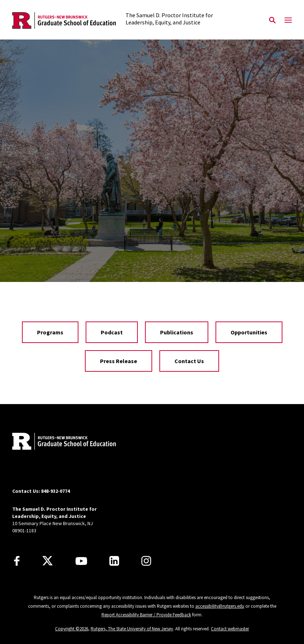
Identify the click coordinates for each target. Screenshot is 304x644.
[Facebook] (17, 561)
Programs (50, 332)
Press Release (119, 361)
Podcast (112, 332)
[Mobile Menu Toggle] (288, 20)
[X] (47, 561)
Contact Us (189, 361)
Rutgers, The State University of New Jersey (132, 629)
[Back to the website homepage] (64, 21)
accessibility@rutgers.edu (220, 606)
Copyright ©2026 (72, 629)
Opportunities (249, 332)
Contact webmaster (230, 629)
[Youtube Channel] (81, 561)
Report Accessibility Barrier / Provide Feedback (146, 615)
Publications (177, 332)
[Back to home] (60, 442)
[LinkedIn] (114, 561)
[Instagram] (146, 561)
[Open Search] (272, 20)
